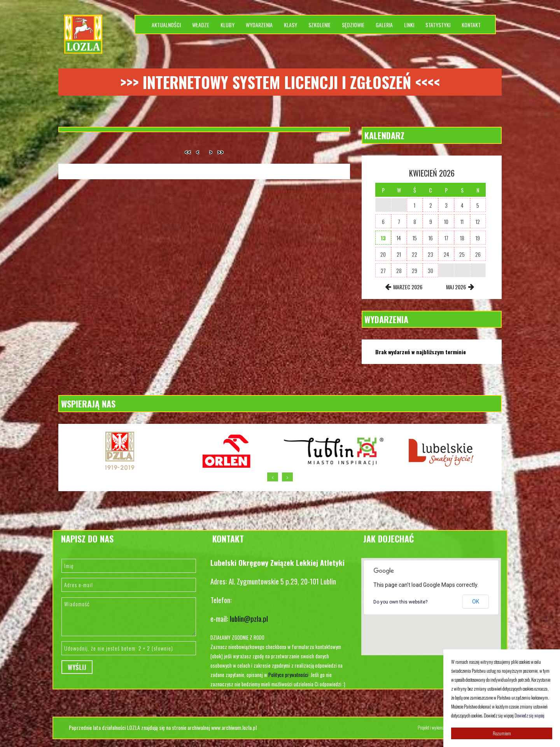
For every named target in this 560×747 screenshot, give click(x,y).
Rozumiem (502, 733)
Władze (201, 25)
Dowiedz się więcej (529, 715)
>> (220, 152)
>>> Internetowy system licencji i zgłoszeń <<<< (280, 82)
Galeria (384, 25)
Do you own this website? (400, 602)
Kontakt (471, 25)
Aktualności (166, 25)
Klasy (290, 25)
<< (188, 152)
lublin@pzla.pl (249, 618)
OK (476, 602)
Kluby (227, 25)
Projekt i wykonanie (434, 727)
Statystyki (438, 25)
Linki (409, 25)
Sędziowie (353, 25)
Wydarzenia (259, 25)
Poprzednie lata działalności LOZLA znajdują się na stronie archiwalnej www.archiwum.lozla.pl (163, 727)
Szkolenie (319, 25)
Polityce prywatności (288, 675)
